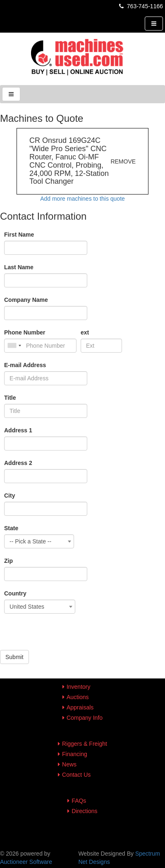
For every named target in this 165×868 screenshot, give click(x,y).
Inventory (79, 687)
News (69, 764)
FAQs (79, 801)
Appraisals (80, 707)
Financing (75, 754)
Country (15, 593)
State (11, 528)
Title (10, 398)
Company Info (85, 718)
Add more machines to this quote (82, 199)
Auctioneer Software (26, 862)
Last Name (19, 267)
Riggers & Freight (85, 744)
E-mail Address (25, 365)
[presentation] (63, 634)
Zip (8, 561)
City (10, 496)
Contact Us (76, 775)
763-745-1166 (140, 6)
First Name (19, 235)
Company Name (26, 300)
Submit (14, 657)
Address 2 (18, 463)
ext (85, 332)
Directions (84, 811)
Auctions (78, 697)
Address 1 (18, 430)
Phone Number (25, 332)
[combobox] (39, 541)
